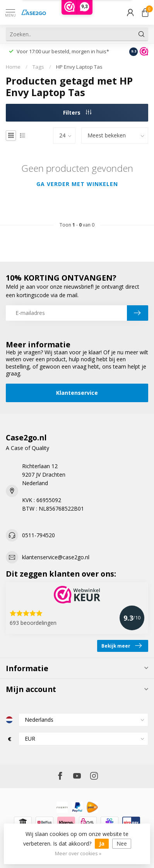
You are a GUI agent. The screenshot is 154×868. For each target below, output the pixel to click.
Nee (122, 843)
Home (13, 67)
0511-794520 (38, 535)
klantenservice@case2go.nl (56, 557)
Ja (102, 843)
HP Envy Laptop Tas (79, 67)
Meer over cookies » (78, 854)
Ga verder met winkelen (77, 184)
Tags (38, 67)
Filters (77, 113)
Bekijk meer (121, 646)
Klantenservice (77, 393)
